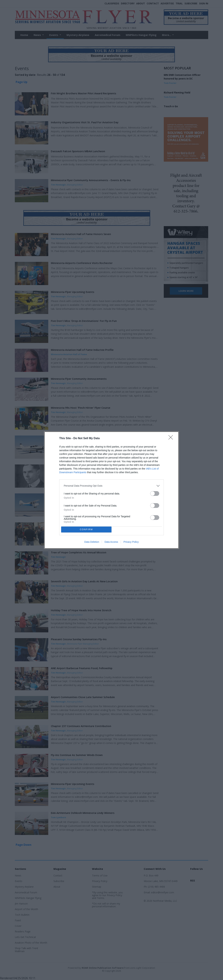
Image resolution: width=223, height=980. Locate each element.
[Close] (172, 438)
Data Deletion (92, 542)
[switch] (155, 493)
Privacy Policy (131, 542)
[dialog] (111, 490)
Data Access (111, 542)
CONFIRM (86, 529)
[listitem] (111, 486)
